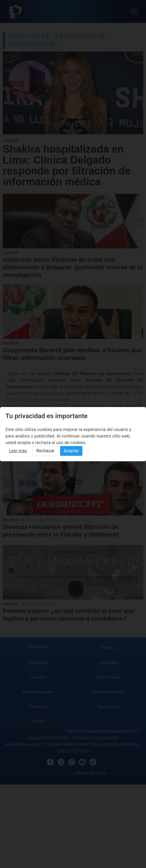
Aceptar (71, 451)
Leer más (18, 451)
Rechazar (45, 451)
